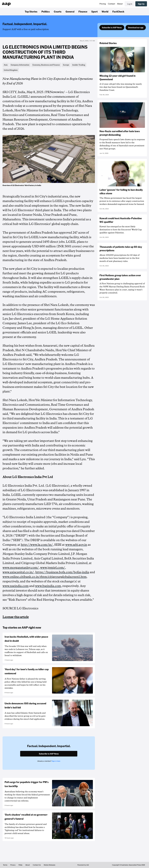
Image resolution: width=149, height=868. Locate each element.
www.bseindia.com (48, 586)
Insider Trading (79, 65)
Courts (58, 11)
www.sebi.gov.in (76, 545)
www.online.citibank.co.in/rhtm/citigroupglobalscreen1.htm (45, 577)
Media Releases (49, 865)
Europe (66, 65)
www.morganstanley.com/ (21, 568)
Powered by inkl (83, 865)
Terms (5, 865)
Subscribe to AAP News (112, 27)
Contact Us (37, 865)
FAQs (20, 865)
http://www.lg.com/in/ (37, 545)
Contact (111, 4)
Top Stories (31, 11)
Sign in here (56, 761)
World (105, 11)
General (70, 11)
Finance (83, 11)
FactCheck (118, 11)
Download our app (136, 27)
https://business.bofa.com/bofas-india (62, 572)
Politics (46, 11)
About (120, 4)
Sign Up (141, 4)
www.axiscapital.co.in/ (18, 572)
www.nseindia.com (16, 586)
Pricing (103, 4)
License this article (16, 617)
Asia (6, 65)
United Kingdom (11, 70)
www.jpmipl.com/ (53, 568)
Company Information (20, 65)
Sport (94, 11)
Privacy (13, 865)
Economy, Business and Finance (46, 65)
